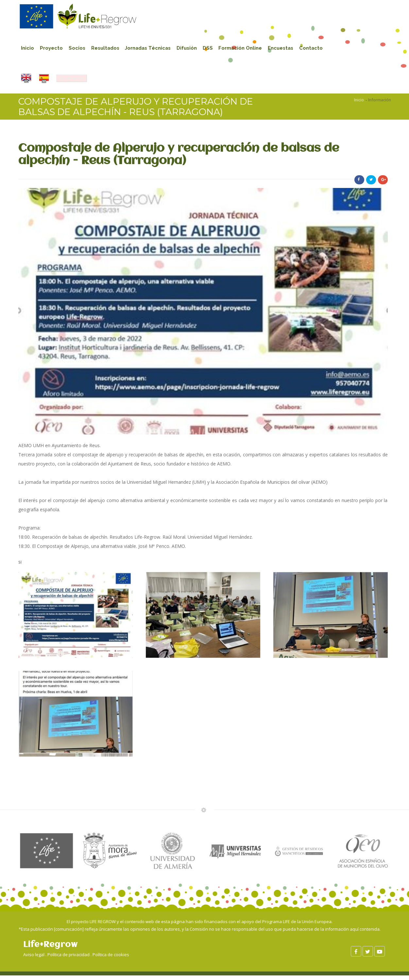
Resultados (110, 49)
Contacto (327, 49)
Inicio (28, 49)
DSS (219, 49)
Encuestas (295, 49)
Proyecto (53, 49)
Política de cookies (111, 959)
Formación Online (253, 49)
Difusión (196, 49)
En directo (74, 82)
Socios (80, 49)
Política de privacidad (68, 959)
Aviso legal (34, 959)
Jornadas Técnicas (155, 49)
